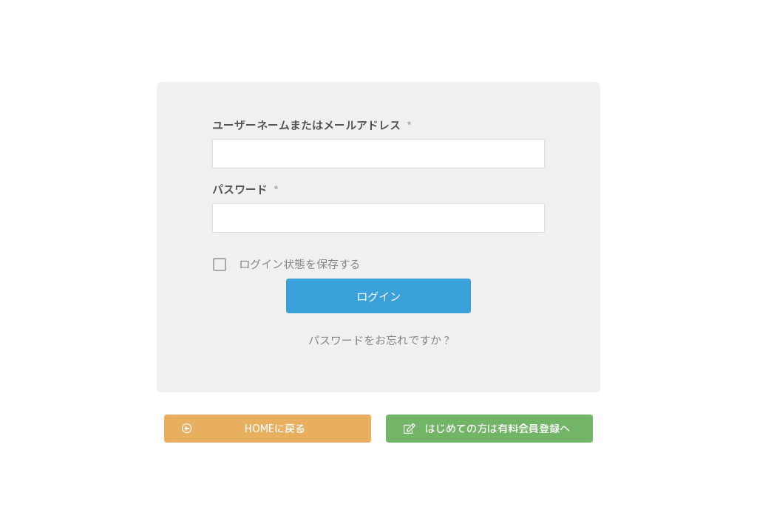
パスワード (245, 189)
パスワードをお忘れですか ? (379, 340)
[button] (268, 429)
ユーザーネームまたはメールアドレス (312, 125)
